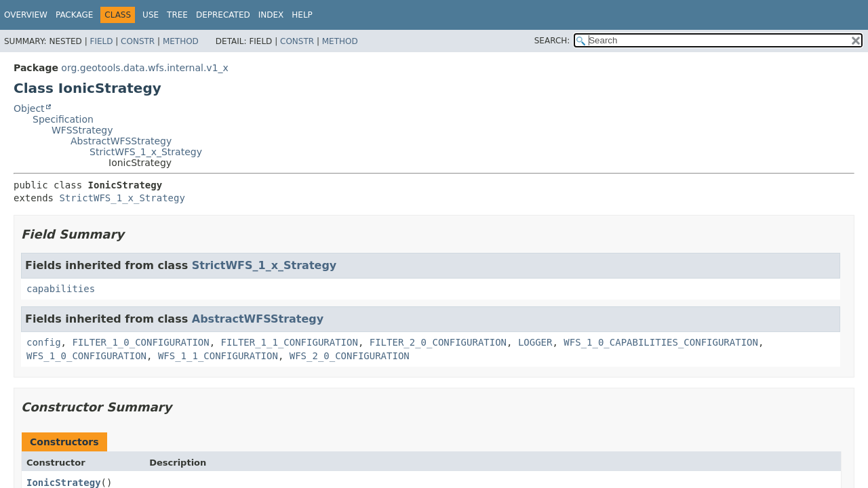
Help (302, 15)
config (44, 342)
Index (271, 15)
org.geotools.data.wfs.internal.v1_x (144, 68)
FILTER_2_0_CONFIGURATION (438, 342)
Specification (63, 119)
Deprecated (223, 15)
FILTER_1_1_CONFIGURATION (290, 342)
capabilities (61, 289)
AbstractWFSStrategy (121, 141)
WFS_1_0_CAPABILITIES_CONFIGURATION (661, 342)
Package (74, 15)
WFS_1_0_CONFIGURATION (86, 356)
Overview (26, 15)
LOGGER (535, 342)
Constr (138, 41)
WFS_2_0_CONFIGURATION (350, 356)
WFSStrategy (82, 130)
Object (29, 108)
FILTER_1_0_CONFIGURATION (140, 342)
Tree (177, 15)
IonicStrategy (64, 483)
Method (181, 41)
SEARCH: (552, 41)
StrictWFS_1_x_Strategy (146, 152)
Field (101, 41)
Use (151, 15)
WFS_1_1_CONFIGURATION (218, 356)
